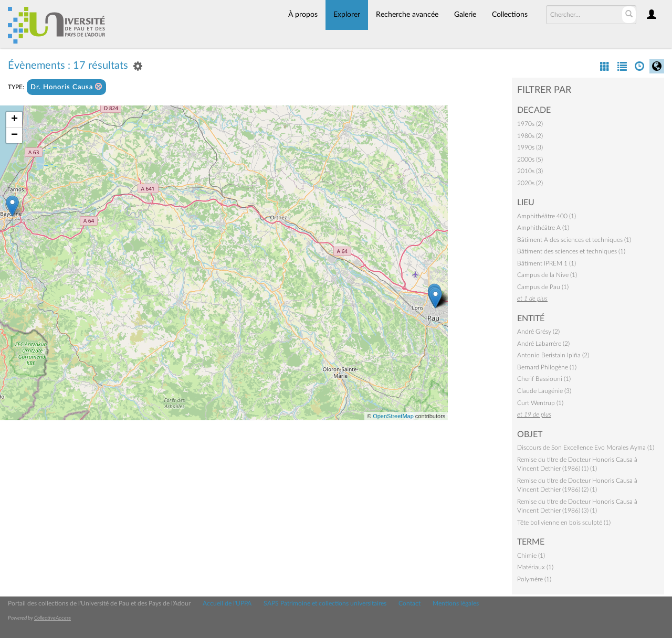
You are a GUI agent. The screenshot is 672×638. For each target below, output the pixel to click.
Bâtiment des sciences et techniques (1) (571, 251)
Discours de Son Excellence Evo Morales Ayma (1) (586, 448)
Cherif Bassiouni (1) (544, 379)
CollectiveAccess (52, 618)
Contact (409, 603)
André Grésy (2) (538, 332)
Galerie (465, 15)
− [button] (14, 135)
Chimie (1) (531, 556)
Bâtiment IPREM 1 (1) (547, 263)
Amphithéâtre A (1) (543, 228)
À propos (303, 15)
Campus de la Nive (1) (547, 275)
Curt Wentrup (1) (540, 403)
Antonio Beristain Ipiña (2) (553, 355)
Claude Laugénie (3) (544, 391)
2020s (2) (530, 183)
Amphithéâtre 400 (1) (547, 216)
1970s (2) (530, 124)
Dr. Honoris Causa (66, 87)
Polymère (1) (534, 579)
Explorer (347, 15)
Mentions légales (456, 603)
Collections (510, 15)
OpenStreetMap (393, 416)
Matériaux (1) (535, 567)
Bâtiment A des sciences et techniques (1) (574, 240)
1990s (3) (530, 147)
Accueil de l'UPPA (227, 603)
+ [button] (14, 120)
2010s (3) (530, 171)
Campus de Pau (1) (543, 287)
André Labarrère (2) (543, 344)
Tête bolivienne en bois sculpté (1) (564, 523)
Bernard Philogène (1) (547, 367)
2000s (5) (530, 159)
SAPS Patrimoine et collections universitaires (325, 603)
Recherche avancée (407, 15)
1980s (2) (530, 136)
